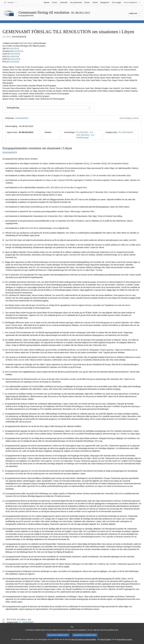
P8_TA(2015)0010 (126, 132)
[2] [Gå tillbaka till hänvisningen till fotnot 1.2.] (4, 622)
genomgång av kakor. (125, 642)
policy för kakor (105, 642)
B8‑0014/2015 (14, 54)
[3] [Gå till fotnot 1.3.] (127, 163)
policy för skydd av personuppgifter (83, 642)
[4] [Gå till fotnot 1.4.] (83, 221)
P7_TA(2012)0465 (26, 622)
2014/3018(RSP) (22, 118)
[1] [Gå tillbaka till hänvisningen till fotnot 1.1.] (4, 620)
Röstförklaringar (83, 138)
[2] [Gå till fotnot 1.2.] (106, 163)
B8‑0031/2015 (14, 59)
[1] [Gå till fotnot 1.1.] (89, 163)
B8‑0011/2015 (13, 48)
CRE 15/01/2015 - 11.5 (85, 135)
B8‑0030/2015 (13, 56)
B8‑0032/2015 (13, 62)
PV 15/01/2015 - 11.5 (85, 132)
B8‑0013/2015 (17, 51)
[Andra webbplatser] (132, 3)
